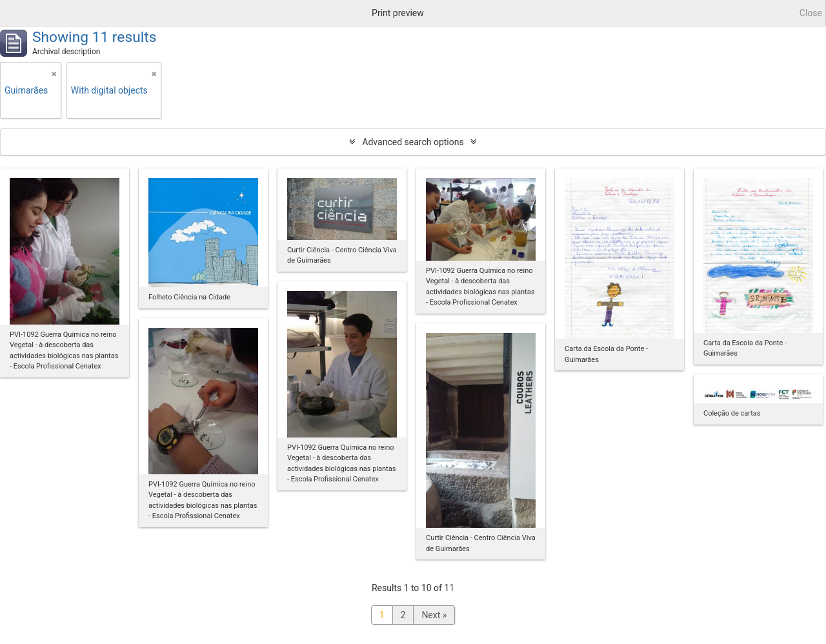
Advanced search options (413, 142)
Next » (434, 615)
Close (811, 13)
